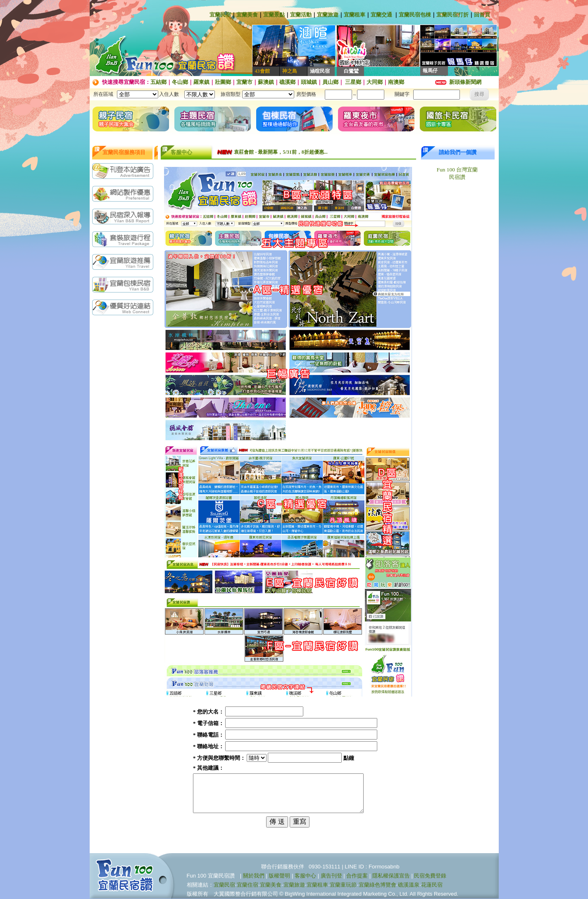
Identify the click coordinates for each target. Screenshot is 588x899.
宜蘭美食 (247, 15)
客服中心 (305, 876)
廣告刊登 (331, 876)
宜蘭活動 (301, 15)
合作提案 (357, 876)
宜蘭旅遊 (328, 15)
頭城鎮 (309, 82)
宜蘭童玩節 (343, 885)
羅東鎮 (201, 82)
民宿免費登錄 (430, 876)
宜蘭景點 (274, 15)
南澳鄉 (396, 82)
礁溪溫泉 (409, 885)
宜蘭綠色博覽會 (377, 885)
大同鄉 (375, 82)
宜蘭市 (244, 82)
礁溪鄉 (287, 82)
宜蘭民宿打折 (452, 15)
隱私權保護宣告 (391, 876)
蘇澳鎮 (266, 82)
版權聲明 (279, 876)
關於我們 (254, 876)
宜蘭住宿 (248, 885)
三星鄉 (352, 82)
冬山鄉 (180, 82)
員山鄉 (330, 82)
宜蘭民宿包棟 (415, 15)
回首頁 (482, 15)
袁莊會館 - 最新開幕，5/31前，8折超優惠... (281, 152)
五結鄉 (158, 82)
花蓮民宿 (432, 885)
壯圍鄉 (223, 82)
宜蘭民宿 (220, 15)
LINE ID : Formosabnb (372, 867)
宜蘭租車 (355, 15)
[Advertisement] (125, 450)
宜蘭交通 (381, 15)
